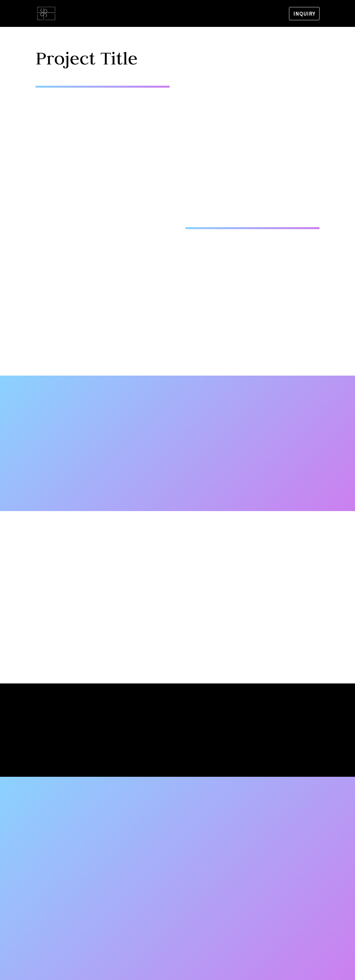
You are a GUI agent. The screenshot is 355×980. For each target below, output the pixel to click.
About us (146, 14)
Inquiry (304, 14)
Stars (242, 14)
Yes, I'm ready (177, 749)
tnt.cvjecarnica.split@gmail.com (82, 869)
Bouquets (179, 14)
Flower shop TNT (103, 14)
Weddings (213, 14)
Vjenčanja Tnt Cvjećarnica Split (80, 889)
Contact (269, 14)
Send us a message (235, 929)
